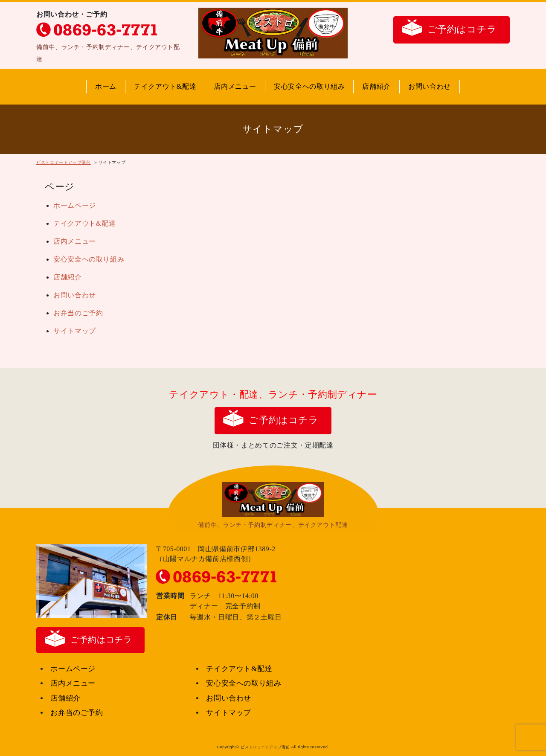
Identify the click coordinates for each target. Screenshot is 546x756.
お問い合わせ (430, 86)
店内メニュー (235, 86)
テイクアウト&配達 (165, 86)
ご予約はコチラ (462, 29)
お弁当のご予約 (78, 313)
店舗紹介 (376, 86)
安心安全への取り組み (309, 86)
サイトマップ (75, 331)
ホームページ (75, 205)
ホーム (106, 86)
